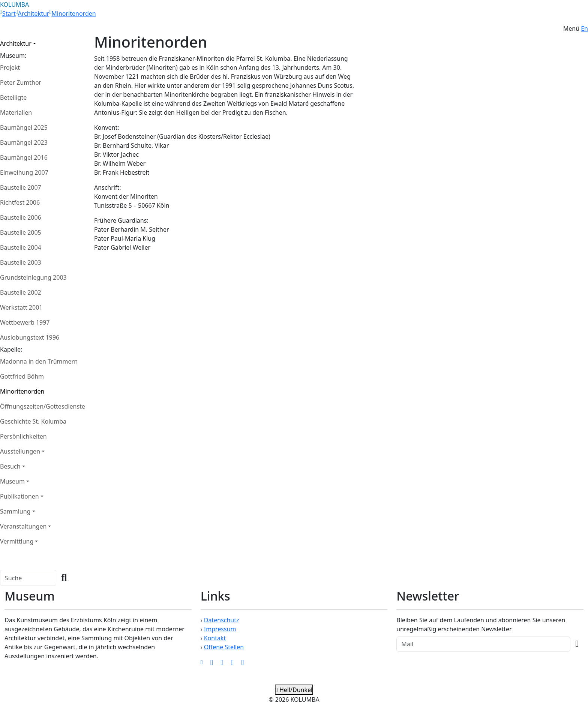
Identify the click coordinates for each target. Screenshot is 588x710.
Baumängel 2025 (24, 127)
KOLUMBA (14, 4)
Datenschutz (222, 620)
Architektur (34, 13)
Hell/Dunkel (294, 690)
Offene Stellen (224, 647)
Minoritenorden (73, 13)
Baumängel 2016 (24, 157)
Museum (12, 481)
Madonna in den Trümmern (39, 361)
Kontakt (215, 638)
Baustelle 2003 (21, 262)
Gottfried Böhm (22, 376)
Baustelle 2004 (21, 247)
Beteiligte (13, 97)
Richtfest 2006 (20, 202)
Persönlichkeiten (23, 436)
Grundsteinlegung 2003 (33, 277)
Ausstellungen (20, 451)
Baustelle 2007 (21, 187)
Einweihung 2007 (24, 172)
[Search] (28, 578)
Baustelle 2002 (21, 292)
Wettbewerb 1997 (25, 322)
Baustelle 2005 (21, 232)
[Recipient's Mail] (483, 644)
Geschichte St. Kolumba (33, 421)
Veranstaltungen (23, 526)
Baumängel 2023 (24, 142)
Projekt (10, 67)
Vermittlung (17, 541)
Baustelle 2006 (21, 217)
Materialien (16, 112)
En (584, 28)
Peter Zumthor (21, 82)
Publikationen (19, 496)
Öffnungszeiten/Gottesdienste (43, 406)
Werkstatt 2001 (21, 307)
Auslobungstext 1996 (30, 337)
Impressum (220, 629)
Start (9, 13)
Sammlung (15, 511)
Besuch (10, 466)
